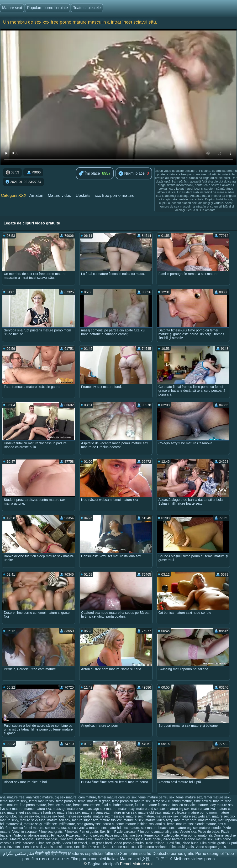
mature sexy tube (33, 820)
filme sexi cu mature (209, 801)
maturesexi (14, 824)
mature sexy (9, 820)
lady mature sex (222, 805)
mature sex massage (109, 816)
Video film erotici (74, 843)
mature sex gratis (79, 816)
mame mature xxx (38, 809)
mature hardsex (44, 812)
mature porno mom (203, 812)
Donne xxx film (105, 839)
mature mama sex (95, 812)
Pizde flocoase (47, 839)
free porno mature (33, 805)
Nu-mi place (132, 174)
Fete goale (153, 839)
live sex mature (11, 809)
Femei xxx (152, 835)
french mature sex (86, 805)
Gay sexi (66, 839)
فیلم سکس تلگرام (18, 854)
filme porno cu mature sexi (132, 801)
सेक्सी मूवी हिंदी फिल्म (51, 854)
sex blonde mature (202, 824)
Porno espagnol (209, 854)
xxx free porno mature (115, 195)
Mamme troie (133, 835)
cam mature (87, 797)
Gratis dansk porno (58, 847)
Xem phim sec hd (136, 854)
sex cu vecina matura (84, 828)
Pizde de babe (209, 832)
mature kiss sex (69, 812)
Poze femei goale (130, 839)
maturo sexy (33, 824)
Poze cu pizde (99, 847)
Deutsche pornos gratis (173, 854)
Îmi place (89, 174)
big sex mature (66, 797)
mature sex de (29, 816)
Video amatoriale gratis (32, 835)
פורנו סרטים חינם (54, 859)
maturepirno (207, 820)
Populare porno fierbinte (48, 8)
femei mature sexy (13, 801)
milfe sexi (51, 824)
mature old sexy (150, 812)
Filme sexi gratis (50, 832)
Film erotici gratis (213, 843)
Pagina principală (104, 864)
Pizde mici (113, 835)
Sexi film (106, 832)
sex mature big (180, 828)
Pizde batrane (173, 839)
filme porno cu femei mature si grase (83, 801)
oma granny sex (89, 824)
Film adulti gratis (182, 847)
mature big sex (179, 809)
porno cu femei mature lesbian (125, 824)
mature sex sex (167, 816)
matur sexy (126, 809)
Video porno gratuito (129, 843)
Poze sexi (74, 835)
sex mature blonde (207, 828)
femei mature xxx (42, 801)
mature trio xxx (111, 820)
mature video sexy (159, 820)
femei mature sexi (217, 797)
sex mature (131, 828)
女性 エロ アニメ (157, 859)
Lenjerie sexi (33, 847)
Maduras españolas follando (93, 854)
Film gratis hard (100, 843)
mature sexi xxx (224, 816)
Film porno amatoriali (196, 835)
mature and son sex (151, 809)
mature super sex (85, 820)
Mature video (59, 195)
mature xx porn (185, 820)
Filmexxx (71, 832)
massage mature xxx (68, 809)
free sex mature (60, 805)
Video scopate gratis (211, 847)
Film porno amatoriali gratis (158, 832)
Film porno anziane (153, 847)
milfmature (67, 824)
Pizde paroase (125, 832)
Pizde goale (170, 835)
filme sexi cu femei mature (173, 801)
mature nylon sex (124, 812)
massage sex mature (101, 809)
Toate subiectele (87, 8)
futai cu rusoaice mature (190, 805)
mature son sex (59, 820)
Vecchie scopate (24, 832)
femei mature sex (189, 797)
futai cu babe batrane (117, 805)
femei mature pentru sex (156, 797)
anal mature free (12, 797)
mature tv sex (133, 820)
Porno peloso (93, 835)
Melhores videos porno (194, 859)
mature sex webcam (195, 816)
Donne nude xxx (124, 847)
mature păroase (175, 812)
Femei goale (89, 832)
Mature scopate (22, 839)
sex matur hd (111, 828)
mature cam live (203, 809)
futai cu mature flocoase (153, 805)
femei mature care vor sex (117, 797)
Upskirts (83, 195)
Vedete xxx (188, 832)
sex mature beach (154, 828)
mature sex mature (140, 816)
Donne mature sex (199, 839)
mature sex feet (52, 816)
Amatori (36, 195)
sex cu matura (56, 828)
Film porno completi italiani (95, 859)
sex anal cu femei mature (168, 824)
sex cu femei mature (28, 828)
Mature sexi (12, 8)
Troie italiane (155, 843)
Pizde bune (190, 843)
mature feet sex (19, 812)
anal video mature (39, 797)
